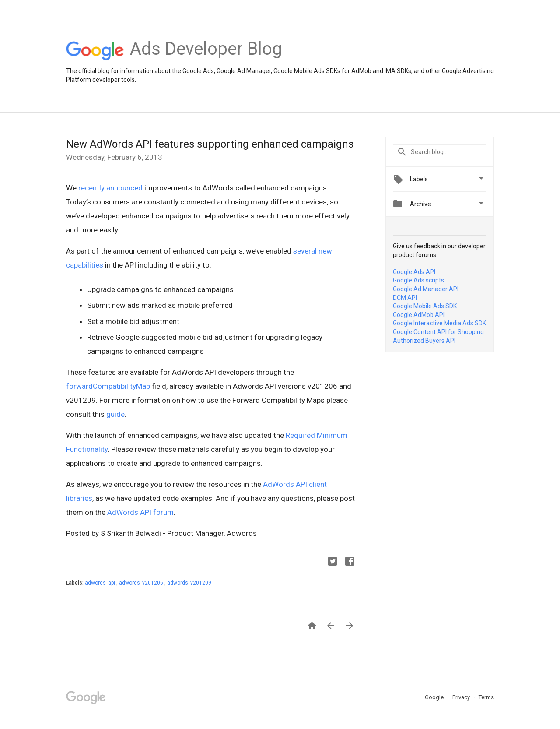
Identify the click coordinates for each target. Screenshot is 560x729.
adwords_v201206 (142, 583)
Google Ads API (414, 272)
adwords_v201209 (189, 583)
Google (435, 697)
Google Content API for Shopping (438, 332)
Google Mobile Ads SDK (425, 306)
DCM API (405, 298)
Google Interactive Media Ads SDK (439, 323)
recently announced (110, 188)
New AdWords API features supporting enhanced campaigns (210, 144)
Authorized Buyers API (424, 341)
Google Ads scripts (418, 280)
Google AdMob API (419, 315)
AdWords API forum (140, 512)
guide (115, 414)
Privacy (462, 697)
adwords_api (101, 583)
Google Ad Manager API (426, 289)
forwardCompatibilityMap (108, 386)
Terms (486, 697)
